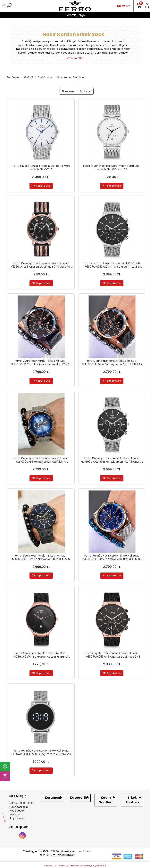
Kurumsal (53, 798)
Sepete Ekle (41, 186)
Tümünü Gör (75, 58)
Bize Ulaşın (18, 796)
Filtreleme (68, 91)
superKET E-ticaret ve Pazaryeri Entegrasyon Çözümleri (75, 866)
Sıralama (85, 91)
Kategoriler (79, 798)
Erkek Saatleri (132, 800)
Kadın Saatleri (106, 800)
